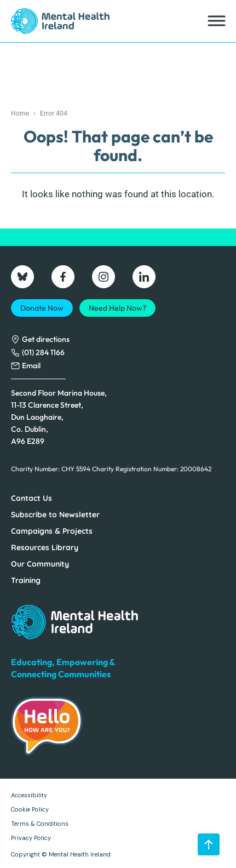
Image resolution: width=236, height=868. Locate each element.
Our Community (40, 564)
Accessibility (29, 795)
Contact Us (31, 498)
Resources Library (45, 547)
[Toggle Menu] (216, 21)
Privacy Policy (31, 838)
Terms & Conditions (40, 824)
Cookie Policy (30, 809)
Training (26, 580)
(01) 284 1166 (43, 352)
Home (20, 113)
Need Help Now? (117, 308)
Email (31, 366)
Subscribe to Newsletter (55, 515)
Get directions (46, 339)
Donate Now (42, 308)
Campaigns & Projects (52, 531)
